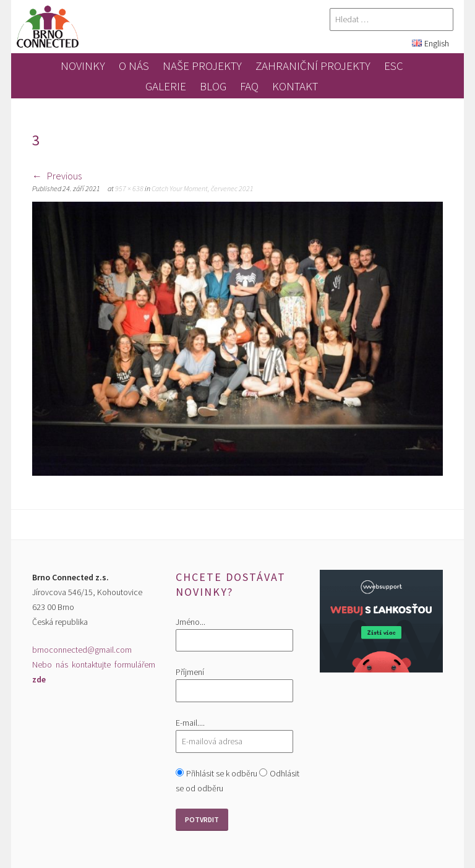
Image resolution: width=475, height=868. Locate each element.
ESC (394, 66)
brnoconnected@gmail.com (82, 650)
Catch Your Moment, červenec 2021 (203, 188)
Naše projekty (202, 66)
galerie (166, 86)
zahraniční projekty (313, 66)
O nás (134, 66)
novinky (83, 66)
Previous (57, 176)
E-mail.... (190, 723)
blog (213, 86)
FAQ (249, 86)
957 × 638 (129, 188)
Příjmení (190, 672)
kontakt (295, 86)
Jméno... (190, 622)
